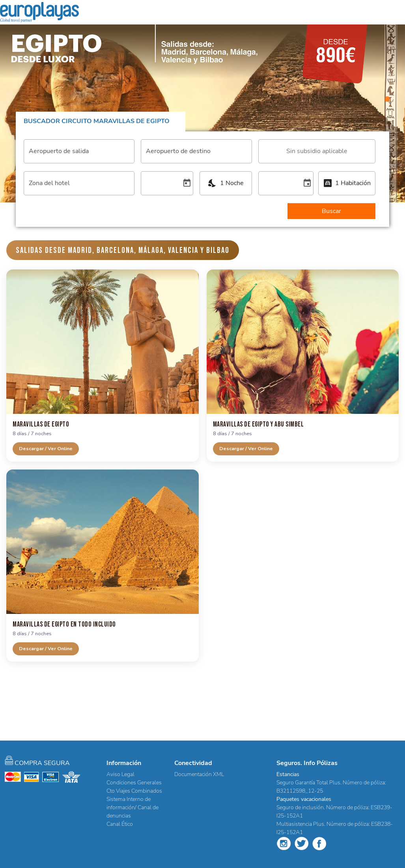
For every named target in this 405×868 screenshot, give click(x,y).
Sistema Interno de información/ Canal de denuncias (133, 807)
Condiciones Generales (134, 783)
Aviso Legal (120, 774)
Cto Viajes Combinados (134, 791)
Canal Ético (120, 824)
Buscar (331, 211)
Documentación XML (199, 774)
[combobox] (317, 151)
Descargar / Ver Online (46, 448)
